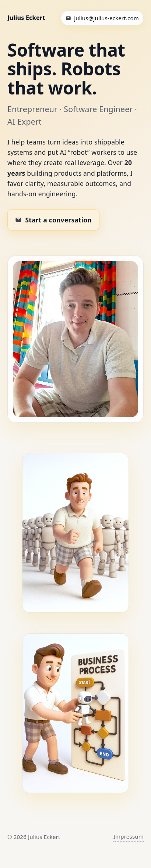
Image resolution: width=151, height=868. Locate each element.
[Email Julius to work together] (53, 220)
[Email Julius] (102, 18)
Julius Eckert (26, 18)
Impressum (129, 836)
